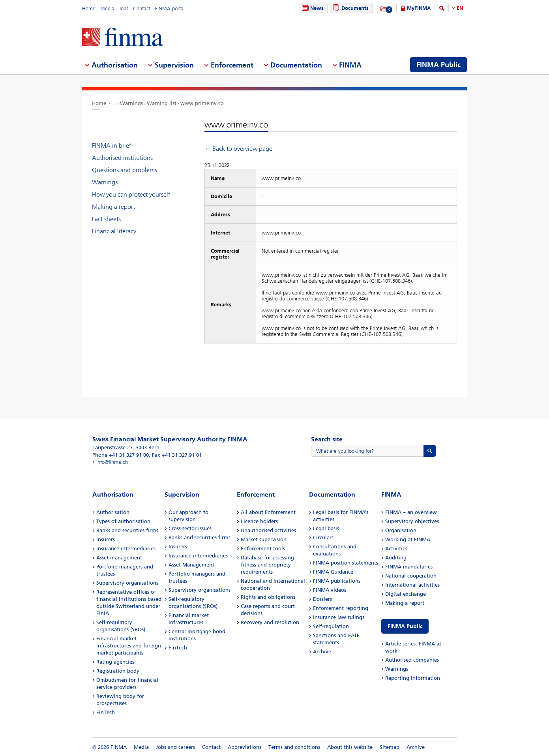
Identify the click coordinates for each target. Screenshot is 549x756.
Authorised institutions (122, 158)
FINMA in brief (111, 145)
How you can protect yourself (131, 194)
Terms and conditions (294, 747)
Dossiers (322, 599)
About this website (350, 747)
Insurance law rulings (339, 617)
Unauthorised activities (268, 530)
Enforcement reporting (341, 608)
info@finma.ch (112, 462)
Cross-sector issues (190, 528)
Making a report (113, 207)
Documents (350, 8)
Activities (396, 549)
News (312, 8)
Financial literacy (114, 231)
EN (460, 8)
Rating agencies (115, 662)
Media (107, 8)
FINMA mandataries (409, 567)
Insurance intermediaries (126, 549)
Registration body (118, 671)
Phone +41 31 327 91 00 (121, 455)
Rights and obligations (268, 597)
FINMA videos (330, 590)
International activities (412, 585)
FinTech (106, 712)
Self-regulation (331, 626)
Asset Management (191, 565)
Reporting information (413, 678)
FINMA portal (170, 8)
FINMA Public (405, 626)
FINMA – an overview (411, 512)
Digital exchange (406, 594)
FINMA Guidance (333, 572)
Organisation (401, 530)
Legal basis (326, 528)
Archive (322, 652)
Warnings (131, 103)
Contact (142, 8)
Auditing (396, 558)
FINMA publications (337, 581)
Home (89, 8)
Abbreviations (245, 747)
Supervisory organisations (127, 583)
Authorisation (113, 512)
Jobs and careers (175, 747)
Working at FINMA (408, 539)
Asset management (119, 558)
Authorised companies (412, 660)
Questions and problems (125, 170)
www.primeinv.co (202, 103)
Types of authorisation (123, 521)
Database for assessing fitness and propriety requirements (267, 565)
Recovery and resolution (270, 622)
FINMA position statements (346, 563)
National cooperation (411, 576)
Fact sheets (106, 219)
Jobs (124, 8)
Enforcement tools (263, 549)
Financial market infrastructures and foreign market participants (129, 646)
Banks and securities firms (127, 530)
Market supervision (264, 539)
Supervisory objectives (412, 521)
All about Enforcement (268, 512)
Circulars (323, 537)
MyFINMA (419, 8)
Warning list (162, 103)
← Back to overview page (238, 149)
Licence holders (259, 521)
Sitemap (390, 747)
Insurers (106, 539)
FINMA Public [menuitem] (438, 65)
